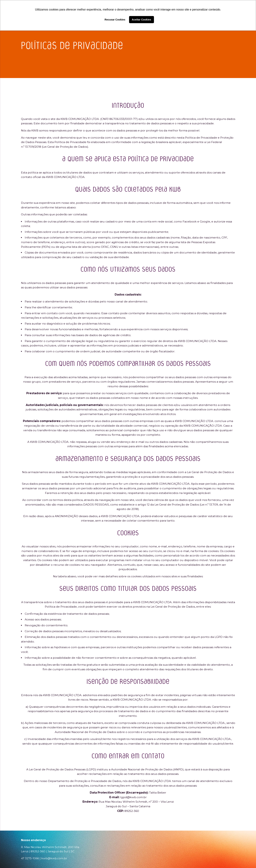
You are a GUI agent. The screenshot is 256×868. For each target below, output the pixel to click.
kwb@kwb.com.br (54, 858)
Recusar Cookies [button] (115, 20)
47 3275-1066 (30, 858)
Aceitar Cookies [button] (141, 20)
